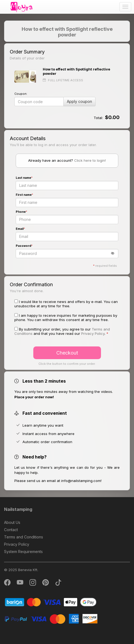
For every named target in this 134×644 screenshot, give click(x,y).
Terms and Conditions (24, 537)
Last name (23, 178)
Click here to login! (90, 160)
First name (24, 195)
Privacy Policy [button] (93, 333)
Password (23, 246)
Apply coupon (79, 101)
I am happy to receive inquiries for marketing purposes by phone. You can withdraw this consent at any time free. (66, 318)
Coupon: (21, 94)
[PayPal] (51, 618)
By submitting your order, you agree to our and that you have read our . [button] (62, 331)
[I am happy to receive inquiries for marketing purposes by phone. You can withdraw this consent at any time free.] (16, 315)
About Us (12, 522)
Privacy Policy (17, 544)
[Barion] (51, 602)
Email (20, 229)
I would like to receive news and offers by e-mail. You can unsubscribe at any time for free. (66, 304)
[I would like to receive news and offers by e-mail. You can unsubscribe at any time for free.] (16, 301)
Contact (11, 530)
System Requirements (23, 552)
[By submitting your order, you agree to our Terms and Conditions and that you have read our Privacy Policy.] (16, 329)
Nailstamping (18, 509)
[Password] (67, 254)
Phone (21, 212)
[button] (115, 253)
